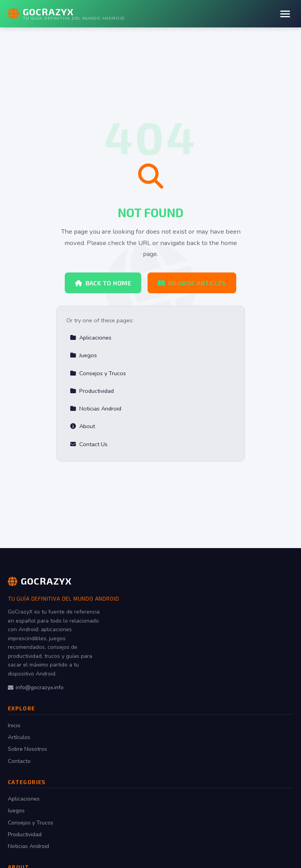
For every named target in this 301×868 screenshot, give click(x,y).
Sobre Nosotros (27, 749)
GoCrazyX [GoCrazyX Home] (40, 581)
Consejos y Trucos (98, 373)
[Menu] (285, 14)
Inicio (14, 725)
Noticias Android (96, 409)
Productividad (92, 391)
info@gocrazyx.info (36, 687)
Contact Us (89, 444)
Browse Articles (192, 283)
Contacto (19, 761)
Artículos (19, 737)
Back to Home (103, 283)
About (82, 426)
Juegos (83, 355)
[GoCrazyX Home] (66, 14)
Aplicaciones (91, 338)
